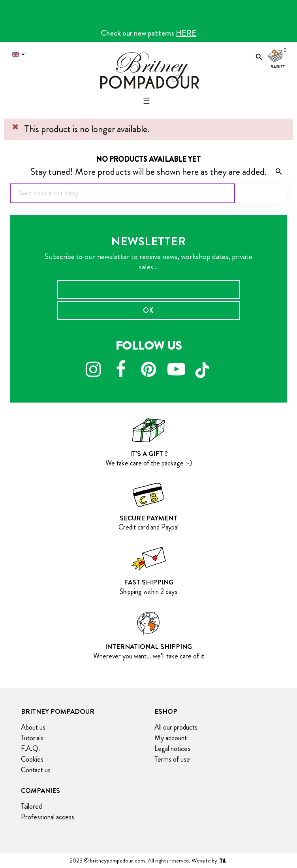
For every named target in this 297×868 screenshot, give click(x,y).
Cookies (32, 759)
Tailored (31, 806)
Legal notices (172, 749)
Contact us (36, 770)
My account (171, 738)
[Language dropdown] (20, 55)
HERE (186, 33)
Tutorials (32, 738)
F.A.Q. (30, 749)
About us (33, 727)
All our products (176, 727)
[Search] (122, 193)
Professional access (48, 817)
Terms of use (172, 759)
